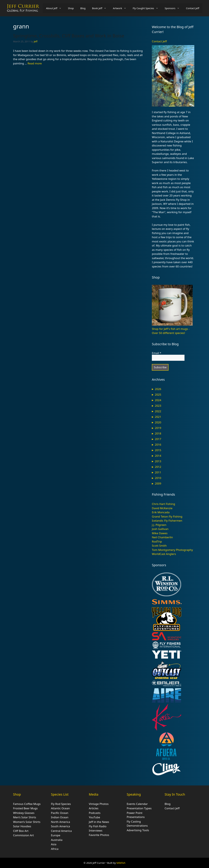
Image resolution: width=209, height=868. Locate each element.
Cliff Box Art (21, 831)
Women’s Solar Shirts (27, 822)
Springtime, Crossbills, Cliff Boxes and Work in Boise (69, 36)
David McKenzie (162, 508)
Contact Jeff (193, 8)
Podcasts (95, 813)
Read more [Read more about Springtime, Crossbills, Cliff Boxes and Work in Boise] (35, 63)
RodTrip (157, 541)
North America (60, 822)
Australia (57, 840)
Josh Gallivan (160, 529)
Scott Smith (159, 546)
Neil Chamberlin (162, 537)
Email (157, 353)
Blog (83, 8)
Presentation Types (139, 808)
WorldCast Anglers (164, 554)
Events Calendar (137, 804)
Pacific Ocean (60, 813)
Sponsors (174, 8)
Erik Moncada (161, 512)
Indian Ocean (60, 817)
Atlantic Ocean (60, 808)
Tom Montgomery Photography (172, 550)
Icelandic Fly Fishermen (167, 521)
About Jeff (55, 8)
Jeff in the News (99, 822)
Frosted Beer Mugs (25, 808)
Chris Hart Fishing (163, 504)
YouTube (94, 817)
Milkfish (121, 863)
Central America (61, 831)
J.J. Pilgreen (159, 525)
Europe (56, 835)
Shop (71, 8)
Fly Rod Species (61, 804)
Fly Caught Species (147, 8)
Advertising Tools (138, 830)
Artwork (121, 8)
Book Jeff (101, 8)
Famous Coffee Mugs (27, 804)
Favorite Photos (99, 835)
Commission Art (23, 835)
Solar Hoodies (22, 826)
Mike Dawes (160, 533)
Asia (54, 844)
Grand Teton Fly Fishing (167, 516)
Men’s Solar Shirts (25, 817)
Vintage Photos (99, 804)
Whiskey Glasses (24, 813)
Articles (94, 808)
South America (60, 826)
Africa (55, 849)
